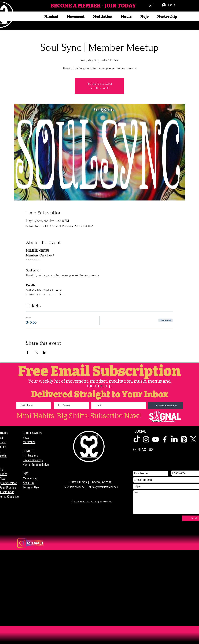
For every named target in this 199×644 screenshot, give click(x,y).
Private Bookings (33, 460)
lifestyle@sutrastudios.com (105, 487)
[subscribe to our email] (165, 406)
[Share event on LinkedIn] (45, 352)
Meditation (29, 442)
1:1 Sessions (31, 456)
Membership (30, 478)
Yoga (26, 438)
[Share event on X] (36, 352)
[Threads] (184, 439)
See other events (100, 88)
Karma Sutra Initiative (36, 465)
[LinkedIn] (174, 439)
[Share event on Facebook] (28, 352)
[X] (193, 439)
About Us (28, 483)
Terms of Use (31, 487)
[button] (151, 5)
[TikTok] (137, 439)
